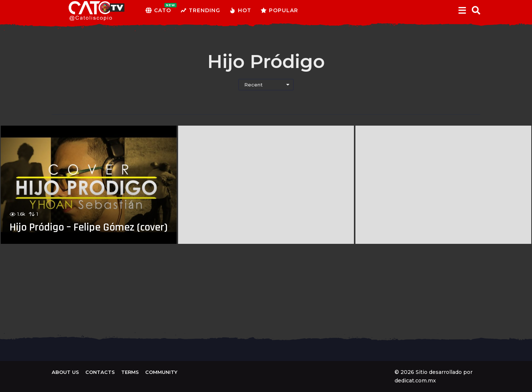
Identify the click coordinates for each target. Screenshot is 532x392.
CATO (158, 10)
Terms (130, 372)
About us (65, 372)
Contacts (100, 372)
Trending (200, 10)
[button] (462, 10)
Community (161, 372)
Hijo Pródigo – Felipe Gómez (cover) (73, 221)
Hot (240, 10)
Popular (279, 10)
